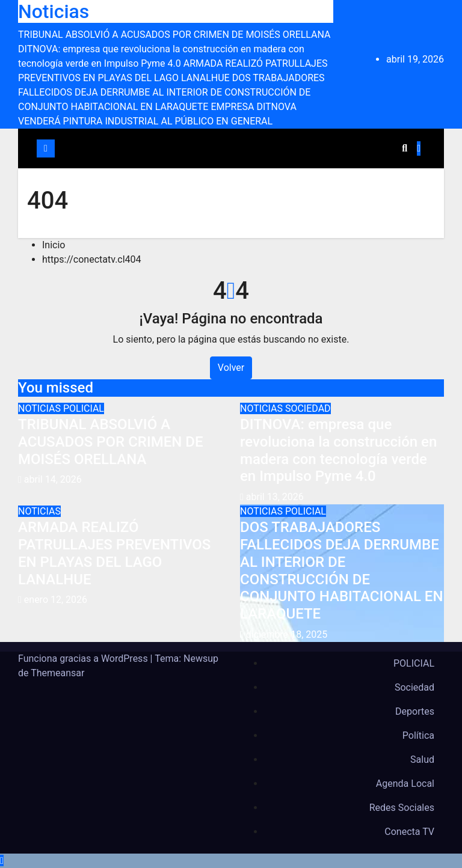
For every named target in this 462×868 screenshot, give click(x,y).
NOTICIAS (41, 408)
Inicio (54, 245)
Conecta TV (409, 832)
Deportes (415, 711)
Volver (231, 368)
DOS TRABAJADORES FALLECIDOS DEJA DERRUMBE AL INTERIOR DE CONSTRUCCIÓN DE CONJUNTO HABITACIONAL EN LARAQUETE (341, 570)
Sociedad (414, 687)
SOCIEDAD (308, 408)
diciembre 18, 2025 (287, 634)
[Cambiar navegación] (229, 148)
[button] (405, 148)
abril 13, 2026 (275, 497)
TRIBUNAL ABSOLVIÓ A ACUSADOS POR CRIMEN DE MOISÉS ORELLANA (111, 442)
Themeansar (57, 673)
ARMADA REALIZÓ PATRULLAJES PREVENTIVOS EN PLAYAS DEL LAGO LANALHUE (114, 553)
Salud (422, 759)
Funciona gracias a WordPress (84, 659)
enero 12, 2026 (56, 600)
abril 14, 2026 (53, 479)
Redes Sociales (402, 808)
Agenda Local (405, 784)
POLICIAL (84, 408)
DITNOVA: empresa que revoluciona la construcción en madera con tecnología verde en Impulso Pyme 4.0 (338, 450)
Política (418, 735)
